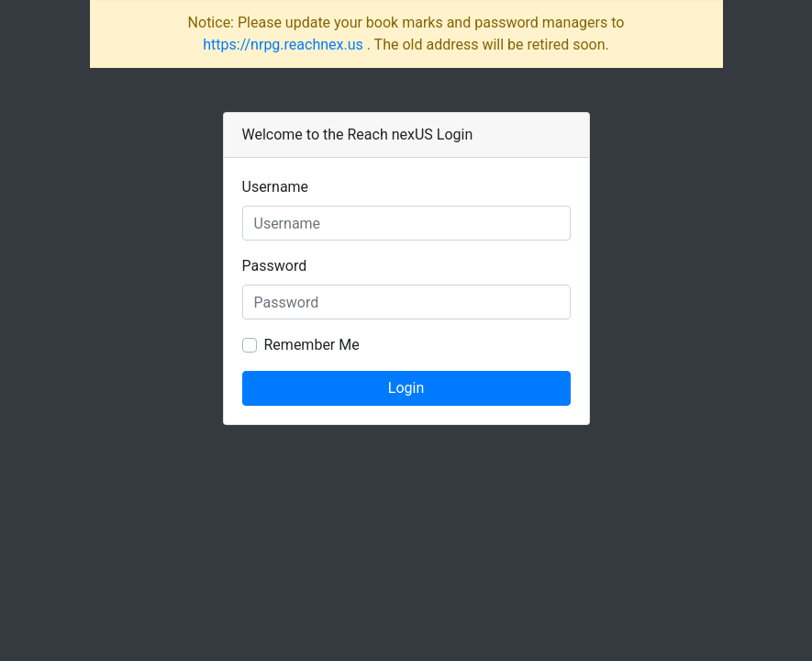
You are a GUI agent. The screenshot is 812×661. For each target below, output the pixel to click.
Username (276, 187)
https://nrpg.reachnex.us (283, 45)
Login (406, 388)
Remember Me (312, 345)
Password (275, 266)
